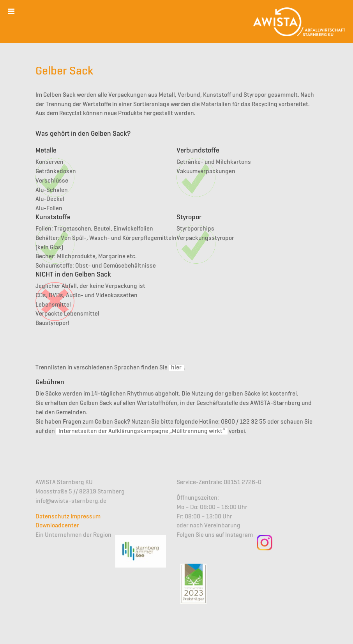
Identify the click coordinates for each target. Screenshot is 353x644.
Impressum (86, 517)
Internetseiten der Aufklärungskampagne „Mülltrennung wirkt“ (142, 431)
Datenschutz (52, 517)
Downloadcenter (57, 526)
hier (176, 368)
